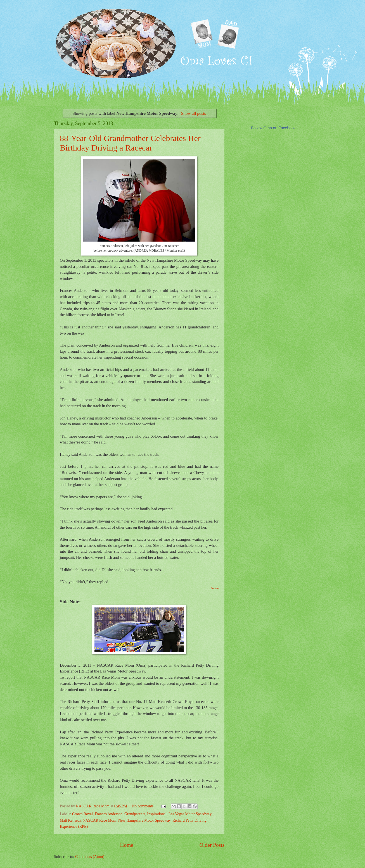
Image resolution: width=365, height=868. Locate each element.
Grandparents (135, 814)
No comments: (144, 806)
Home (127, 845)
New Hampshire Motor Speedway (144, 820)
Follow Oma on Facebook (273, 128)
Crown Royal (82, 814)
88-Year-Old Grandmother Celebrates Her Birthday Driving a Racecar (130, 143)
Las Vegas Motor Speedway (190, 814)
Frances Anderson (109, 814)
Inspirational (157, 814)
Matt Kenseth (70, 820)
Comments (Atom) (90, 857)
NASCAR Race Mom (99, 820)
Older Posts (212, 845)
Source (215, 588)
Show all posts (194, 113)
